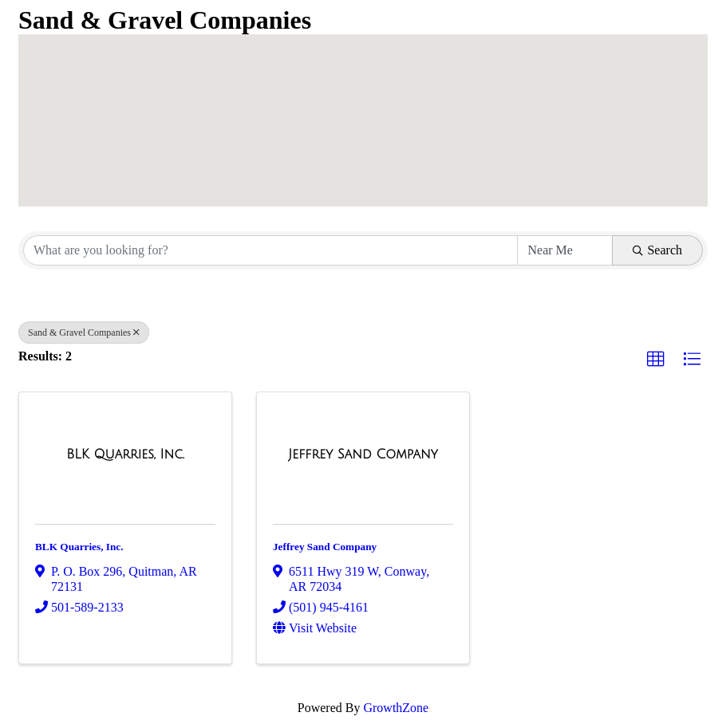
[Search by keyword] (270, 250)
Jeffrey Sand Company (325, 547)
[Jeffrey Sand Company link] (363, 455)
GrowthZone (396, 708)
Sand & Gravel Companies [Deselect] (84, 333)
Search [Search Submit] (657, 250)
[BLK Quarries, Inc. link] (125, 455)
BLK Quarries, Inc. (79, 547)
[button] (411, 55)
